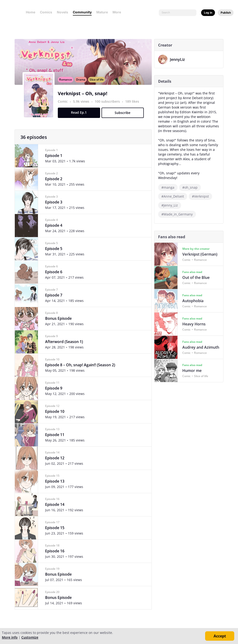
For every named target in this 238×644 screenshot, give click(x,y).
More (118, 12)
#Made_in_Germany (178, 209)
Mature (102, 12)
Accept (220, 636)
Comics (46, 12)
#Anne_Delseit (174, 192)
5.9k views (83, 107)
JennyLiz (178, 59)
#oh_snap (191, 183)
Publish (226, 13)
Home (31, 12)
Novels (62, 12)
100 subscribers (109, 107)
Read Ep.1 (80, 118)
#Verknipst (201, 192)
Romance (66, 85)
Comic (64, 107)
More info (10, 637)
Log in (208, 13)
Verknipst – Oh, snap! (84, 99)
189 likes (133, 107)
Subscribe (124, 118)
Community (82, 12)
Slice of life (98, 85)
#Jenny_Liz (171, 201)
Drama (82, 85)
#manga (169, 183)
